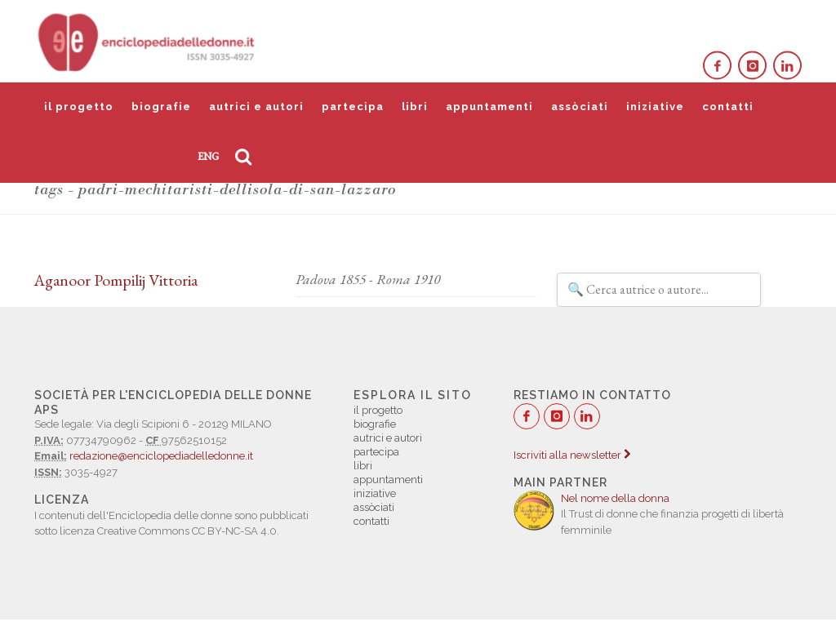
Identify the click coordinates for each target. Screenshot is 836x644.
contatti (728, 107)
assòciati (580, 107)
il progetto (79, 107)
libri (415, 107)
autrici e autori (256, 107)
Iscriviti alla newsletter (572, 455)
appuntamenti (489, 107)
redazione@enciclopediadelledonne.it (161, 456)
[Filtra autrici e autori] (659, 290)
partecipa (353, 107)
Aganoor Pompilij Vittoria (116, 280)
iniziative (655, 107)
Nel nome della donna (615, 498)
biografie (161, 107)
